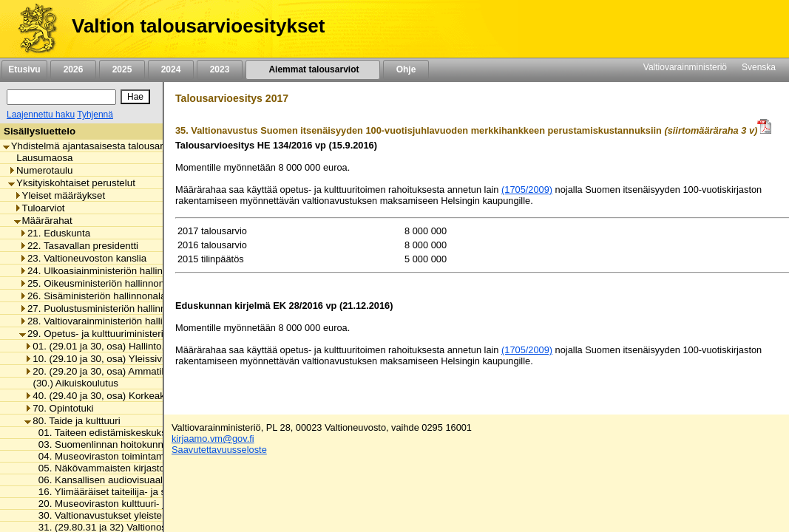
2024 (171, 69)
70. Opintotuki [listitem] (59, 408)
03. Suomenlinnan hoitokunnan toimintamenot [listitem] (135, 444)
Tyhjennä (95, 115)
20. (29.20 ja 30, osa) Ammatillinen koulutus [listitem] (124, 371)
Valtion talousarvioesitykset (198, 26)
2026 (73, 69)
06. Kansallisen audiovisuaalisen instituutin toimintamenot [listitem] (160, 480)
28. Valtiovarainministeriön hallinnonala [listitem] (108, 321)
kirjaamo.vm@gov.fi (213, 439)
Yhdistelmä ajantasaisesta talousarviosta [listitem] (96, 146)
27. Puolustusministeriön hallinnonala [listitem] (105, 308)
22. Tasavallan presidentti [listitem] (79, 246)
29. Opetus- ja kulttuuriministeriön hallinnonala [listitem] (124, 334)
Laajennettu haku (41, 115)
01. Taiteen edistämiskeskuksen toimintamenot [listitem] (136, 433)
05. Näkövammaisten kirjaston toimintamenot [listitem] (133, 468)
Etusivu (24, 69)
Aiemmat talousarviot (313, 69)
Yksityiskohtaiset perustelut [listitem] (72, 183)
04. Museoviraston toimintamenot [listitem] (107, 456)
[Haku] (61, 97)
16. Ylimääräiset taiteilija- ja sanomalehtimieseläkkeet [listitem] (151, 492)
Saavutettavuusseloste (219, 450)
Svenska (759, 67)
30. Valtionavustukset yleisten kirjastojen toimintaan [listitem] (147, 515)
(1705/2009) (527, 190)
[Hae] (135, 97)
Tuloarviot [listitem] (40, 208)
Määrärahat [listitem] (43, 221)
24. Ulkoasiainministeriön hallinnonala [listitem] (106, 271)
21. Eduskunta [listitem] (55, 233)
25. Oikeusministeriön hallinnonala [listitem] (98, 283)
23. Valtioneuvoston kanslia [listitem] (83, 258)
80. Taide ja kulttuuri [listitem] (72, 421)
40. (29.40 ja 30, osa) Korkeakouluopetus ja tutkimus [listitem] (143, 396)
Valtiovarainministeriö (685, 67)
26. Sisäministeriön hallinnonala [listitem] (92, 296)
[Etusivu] (32, 29)
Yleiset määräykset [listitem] (60, 195)
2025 (122, 69)
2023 (220, 69)
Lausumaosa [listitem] (40, 158)
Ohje (406, 69)
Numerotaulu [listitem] (40, 170)
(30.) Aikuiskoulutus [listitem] (71, 383)
